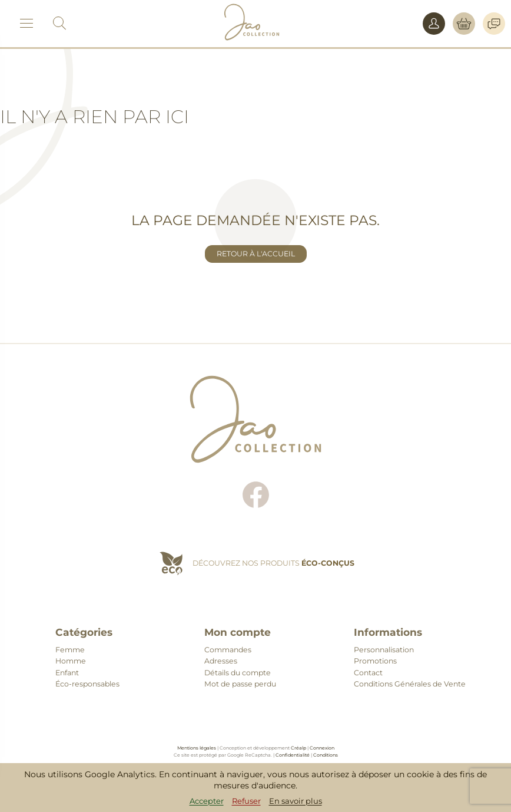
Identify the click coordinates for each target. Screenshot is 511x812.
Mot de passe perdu (240, 684)
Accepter (207, 801)
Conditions (326, 755)
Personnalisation (384, 650)
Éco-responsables (87, 684)
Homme (71, 661)
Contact (368, 673)
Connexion (322, 748)
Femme (70, 650)
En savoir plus (296, 801)
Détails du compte (238, 673)
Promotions (375, 661)
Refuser (246, 801)
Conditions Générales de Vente (410, 684)
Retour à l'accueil (256, 254)
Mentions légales (197, 748)
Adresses (221, 661)
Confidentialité (293, 755)
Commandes (228, 650)
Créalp (298, 748)
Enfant (67, 673)
